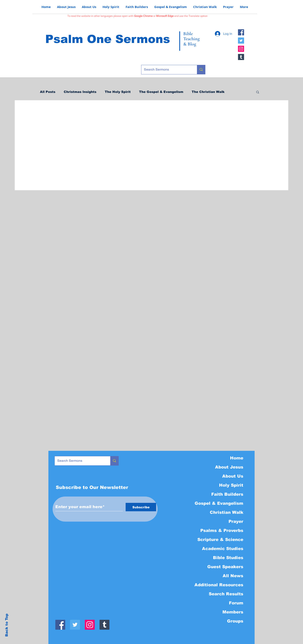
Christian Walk (227, 512)
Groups (235, 621)
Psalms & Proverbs (222, 530)
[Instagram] (241, 49)
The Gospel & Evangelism (161, 92)
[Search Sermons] (166, 70)
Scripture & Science (220, 540)
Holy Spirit (231, 485)
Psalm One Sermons (108, 39)
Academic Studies (223, 549)
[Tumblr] (241, 57)
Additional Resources (219, 585)
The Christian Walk (208, 92)
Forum (236, 603)
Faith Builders (227, 494)
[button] (258, 92)
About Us (233, 476)
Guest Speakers (225, 567)
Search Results (226, 594)
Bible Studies (228, 558)
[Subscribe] (141, 507)
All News (233, 576)
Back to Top (7, 625)
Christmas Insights (80, 92)
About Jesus (229, 467)
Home (237, 458)
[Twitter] (241, 41)
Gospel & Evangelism (219, 503)
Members (233, 612)
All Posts (48, 92)
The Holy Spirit (118, 92)
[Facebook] (241, 32)
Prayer (236, 521)
